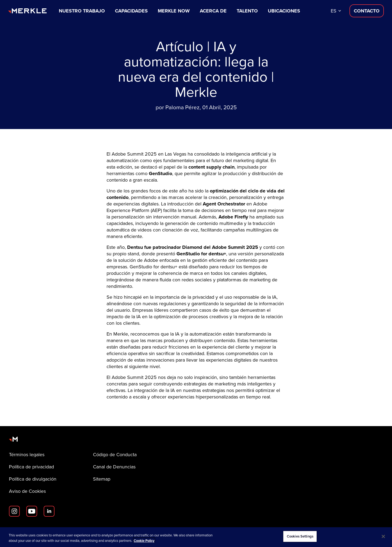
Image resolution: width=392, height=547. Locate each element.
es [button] (334, 11)
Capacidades (131, 11)
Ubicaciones (284, 11)
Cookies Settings (300, 536)
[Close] (383, 536)
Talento (247, 11)
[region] (196, 537)
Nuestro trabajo (82, 11)
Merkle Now (174, 11)
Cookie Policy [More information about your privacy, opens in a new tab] (144, 541)
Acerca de (213, 11)
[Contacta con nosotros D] (367, 11)
